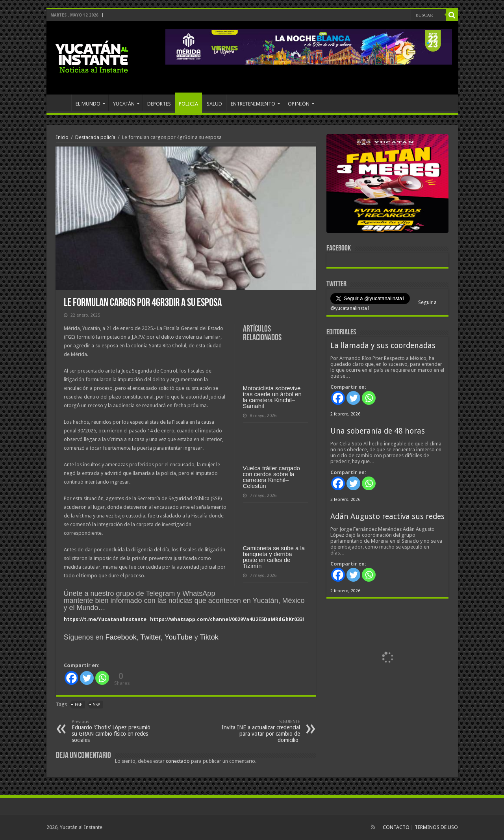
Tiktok (209, 637)
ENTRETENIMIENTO (253, 104)
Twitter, (151, 637)
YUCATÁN (124, 104)
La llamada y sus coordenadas (383, 346)
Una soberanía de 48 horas (378, 431)
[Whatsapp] (102, 678)
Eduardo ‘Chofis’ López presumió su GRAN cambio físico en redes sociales (112, 731)
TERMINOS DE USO (436, 827)
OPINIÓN (299, 104)
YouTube (179, 637)
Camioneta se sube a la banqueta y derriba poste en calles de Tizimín (274, 557)
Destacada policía (95, 137)
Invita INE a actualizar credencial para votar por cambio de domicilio (260, 731)
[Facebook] (71, 678)
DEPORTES (159, 104)
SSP (96, 705)
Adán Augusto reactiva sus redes (387, 516)
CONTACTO (396, 827)
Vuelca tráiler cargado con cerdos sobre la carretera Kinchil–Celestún (271, 477)
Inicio (62, 137)
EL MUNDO (88, 104)
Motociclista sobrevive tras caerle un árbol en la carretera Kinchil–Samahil (272, 397)
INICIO (61, 103)
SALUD (214, 104)
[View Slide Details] (387, 185)
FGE (79, 705)
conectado (178, 761)
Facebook (121, 637)
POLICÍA (188, 104)
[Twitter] (87, 678)
